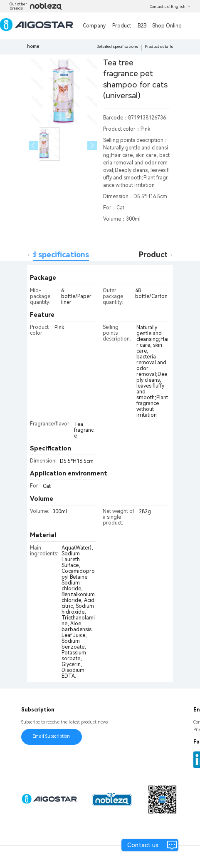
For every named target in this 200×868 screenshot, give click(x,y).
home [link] (33, 46)
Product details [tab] (167, 255)
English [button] (181, 7)
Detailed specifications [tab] (47, 255)
